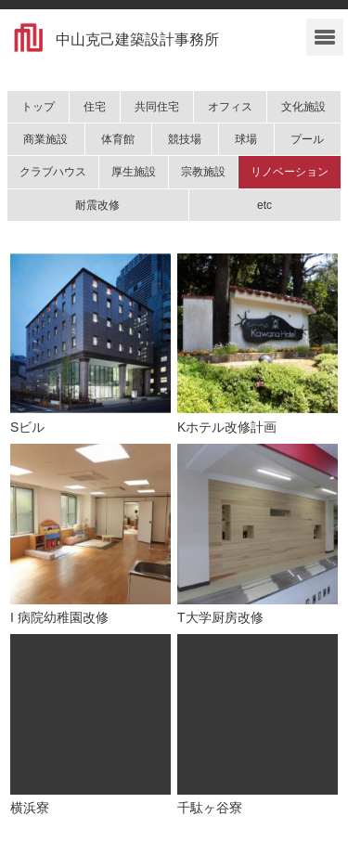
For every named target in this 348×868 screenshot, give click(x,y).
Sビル (27, 427)
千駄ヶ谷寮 (210, 808)
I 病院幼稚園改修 (59, 617)
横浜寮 (30, 808)
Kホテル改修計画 (227, 427)
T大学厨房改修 (220, 617)
